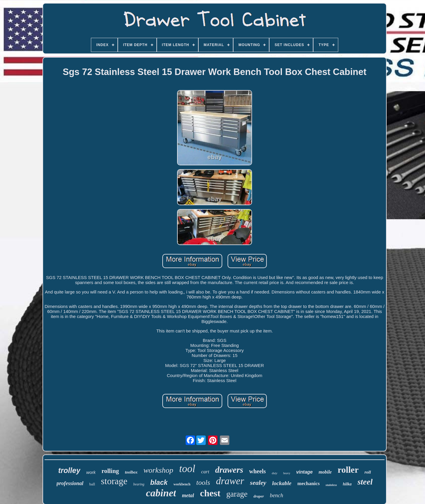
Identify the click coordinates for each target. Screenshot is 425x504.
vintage (304, 472)
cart (205, 472)
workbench (182, 484)
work (91, 472)
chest (210, 493)
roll (368, 472)
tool (187, 469)
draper (259, 496)
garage (237, 494)
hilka (347, 484)
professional (70, 483)
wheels (258, 471)
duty (275, 473)
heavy (287, 473)
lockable (282, 483)
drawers (229, 470)
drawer (230, 481)
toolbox (131, 472)
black (159, 482)
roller (348, 470)
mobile (325, 472)
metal (188, 495)
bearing (139, 484)
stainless (331, 485)
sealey (258, 483)
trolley (69, 470)
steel (365, 482)
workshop (158, 470)
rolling (110, 471)
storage (114, 481)
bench (276, 495)
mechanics (309, 483)
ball (92, 484)
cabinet (161, 493)
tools (203, 482)
